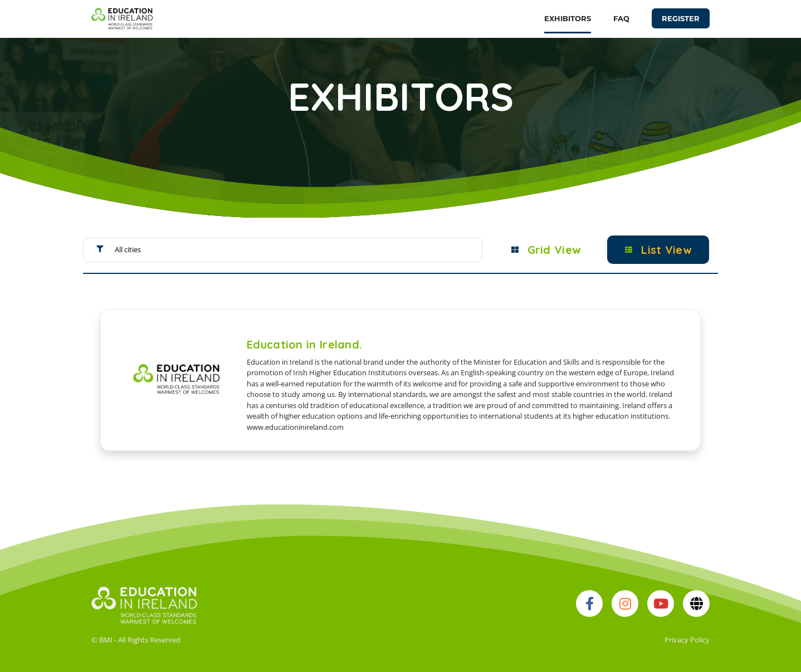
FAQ (621, 18)
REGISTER (681, 18)
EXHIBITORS (568, 18)
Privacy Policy (687, 640)
